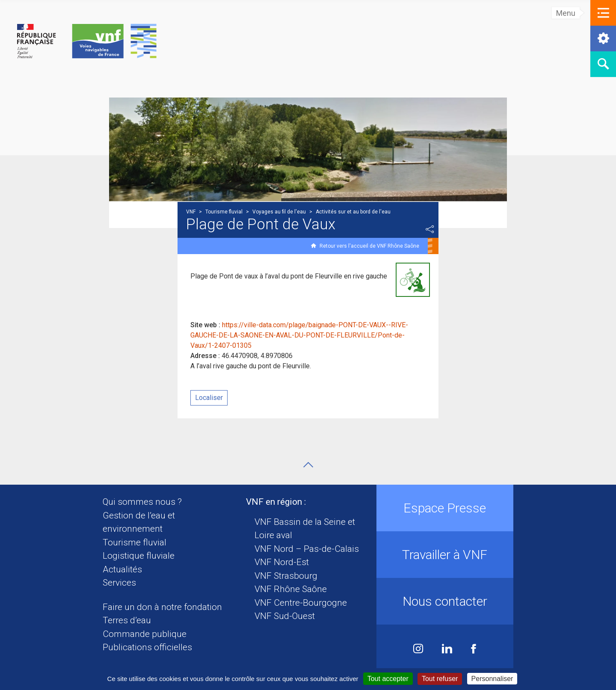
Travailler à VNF (445, 555)
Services (119, 583)
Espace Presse (445, 508)
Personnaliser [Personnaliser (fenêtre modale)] (492, 679)
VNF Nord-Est (282, 562)
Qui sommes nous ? (142, 502)
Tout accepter (388, 679)
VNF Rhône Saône (291, 589)
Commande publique (145, 634)
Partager (430, 229)
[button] (603, 13)
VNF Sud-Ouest (285, 616)
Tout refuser (440, 679)
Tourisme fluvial (135, 542)
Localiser (209, 398)
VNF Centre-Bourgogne (301, 603)
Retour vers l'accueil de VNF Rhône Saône (369, 246)
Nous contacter (445, 601)
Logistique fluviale (139, 556)
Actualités (122, 569)
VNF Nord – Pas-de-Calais (307, 549)
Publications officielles (147, 647)
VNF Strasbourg (286, 576)
